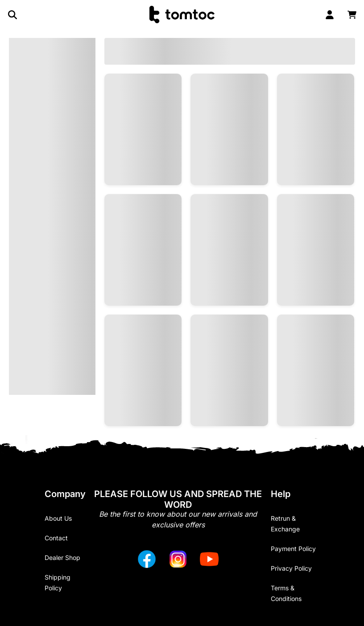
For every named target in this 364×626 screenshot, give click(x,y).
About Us (58, 518)
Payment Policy (293, 549)
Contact (56, 538)
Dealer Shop (62, 558)
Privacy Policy (291, 568)
